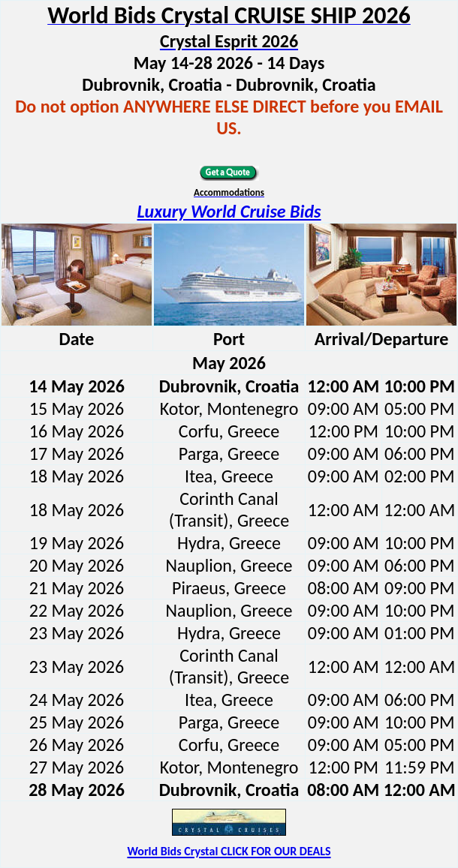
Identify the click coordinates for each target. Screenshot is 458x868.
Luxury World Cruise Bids (229, 211)
